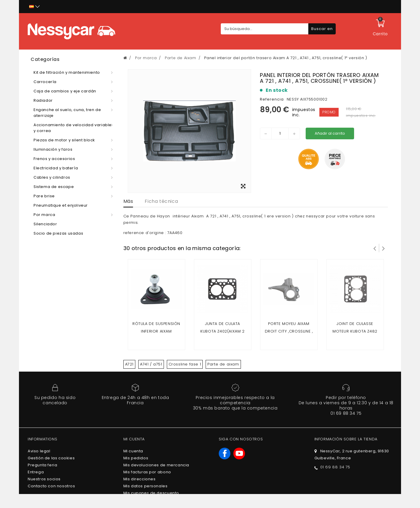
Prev (375, 248)
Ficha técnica (161, 201)
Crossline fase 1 (185, 364)
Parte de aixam (223, 364)
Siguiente (384, 248)
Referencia (272, 99)
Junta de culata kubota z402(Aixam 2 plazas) (222, 331)
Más (128, 201)
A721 (129, 364)
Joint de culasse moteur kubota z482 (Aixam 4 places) (355, 331)
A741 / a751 (151, 364)
